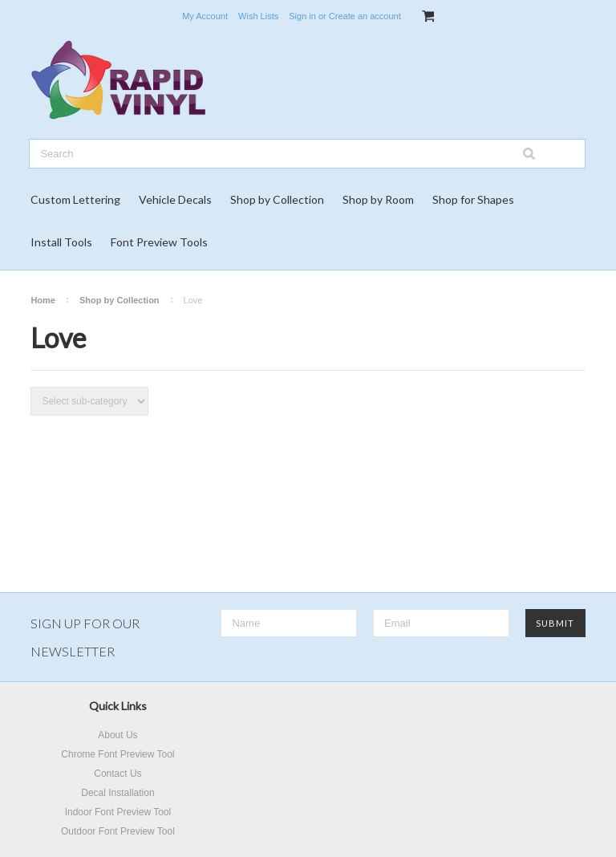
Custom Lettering (75, 199)
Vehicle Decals (175, 199)
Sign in (302, 16)
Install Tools (61, 242)
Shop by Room (378, 199)
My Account (205, 16)
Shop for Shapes (473, 199)
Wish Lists (258, 16)
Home (43, 300)
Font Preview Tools (159, 242)
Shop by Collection (277, 199)
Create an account (365, 16)
